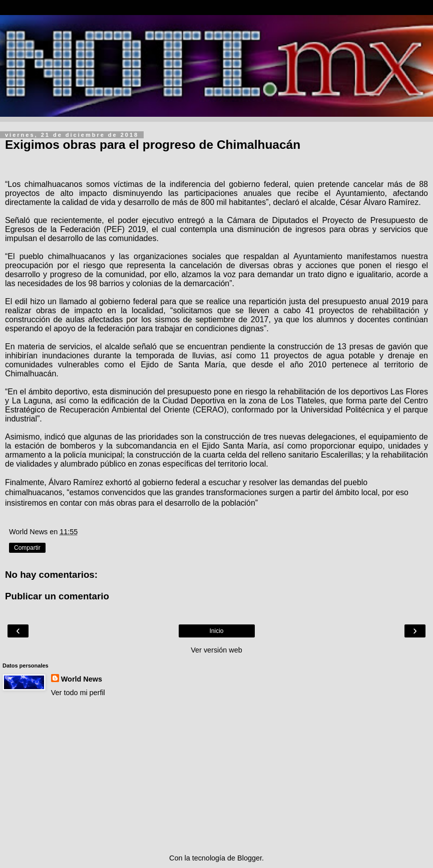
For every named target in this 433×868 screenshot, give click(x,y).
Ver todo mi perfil (78, 693)
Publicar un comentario (57, 596)
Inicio (216, 631)
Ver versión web (216, 650)
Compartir (27, 548)
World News (82, 679)
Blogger (250, 858)
